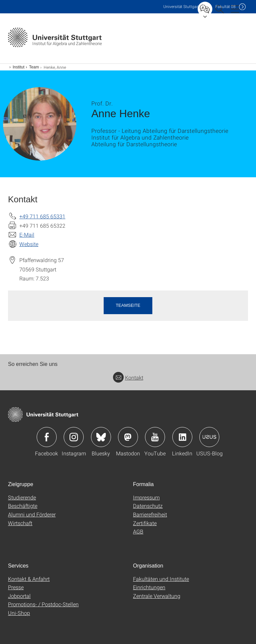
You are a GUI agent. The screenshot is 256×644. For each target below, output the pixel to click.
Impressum (146, 497)
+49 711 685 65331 (42, 216)
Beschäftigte (23, 506)
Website (29, 244)
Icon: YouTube (155, 437)
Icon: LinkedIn (182, 437)
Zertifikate (145, 523)
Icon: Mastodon (128, 437)
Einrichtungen (149, 587)
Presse (16, 587)
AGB (138, 531)
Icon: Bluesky (101, 437)
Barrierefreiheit (150, 514)
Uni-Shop (19, 613)
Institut (18, 67)
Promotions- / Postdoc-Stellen (43, 604)
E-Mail (27, 235)
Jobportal (19, 596)
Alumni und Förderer (32, 514)
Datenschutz (148, 506)
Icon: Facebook (47, 437)
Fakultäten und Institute (161, 579)
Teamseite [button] (128, 305)
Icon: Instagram (74, 437)
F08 (225, 7)
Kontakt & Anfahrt (29, 579)
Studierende (22, 497)
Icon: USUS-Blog (209, 437)
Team (34, 67)
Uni (181, 7)
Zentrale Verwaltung (157, 596)
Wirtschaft (20, 523)
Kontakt (128, 377)
